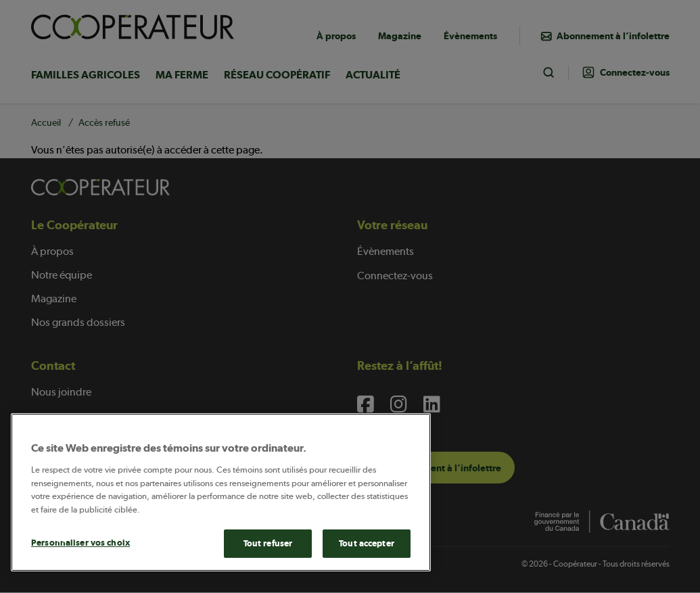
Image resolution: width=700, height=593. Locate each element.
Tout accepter (367, 543)
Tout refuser (268, 543)
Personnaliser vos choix (80, 543)
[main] (221, 492)
